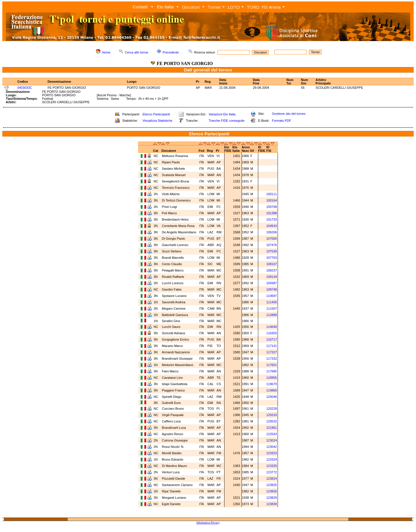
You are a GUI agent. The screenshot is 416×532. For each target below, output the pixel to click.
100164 (272, 200)
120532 (272, 421)
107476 (272, 245)
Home (106, 52)
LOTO (234, 7)
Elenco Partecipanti (156, 114)
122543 (272, 434)
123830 (272, 504)
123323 (272, 453)
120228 (272, 409)
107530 (272, 251)
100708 (272, 207)
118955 (272, 378)
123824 (272, 479)
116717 (272, 339)
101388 (272, 213)
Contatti (140, 7)
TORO (253, 7)
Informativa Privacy (208, 523)
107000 (272, 239)
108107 (272, 264)
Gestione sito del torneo (289, 114)
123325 (272, 466)
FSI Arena (271, 7)
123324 (272, 459)
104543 (272, 226)
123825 (272, 485)
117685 (272, 371)
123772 (272, 472)
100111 (272, 194)
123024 (272, 440)
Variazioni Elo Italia (222, 114)
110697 (272, 296)
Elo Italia (165, 7)
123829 (272, 498)
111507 (272, 309)
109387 (272, 283)
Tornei (214, 7)
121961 (272, 428)
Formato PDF (282, 121)
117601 (272, 365)
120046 (272, 397)
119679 (272, 384)
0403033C (25, 88)
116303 (272, 333)
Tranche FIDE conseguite (226, 121)
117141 (272, 346)
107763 (272, 258)
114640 (272, 327)
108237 (272, 270)
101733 (272, 219)
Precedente (171, 52)
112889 (272, 315)
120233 (272, 415)
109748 (272, 289)
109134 (272, 277)
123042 (272, 447)
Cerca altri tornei (136, 52)
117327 (272, 352)
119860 (272, 390)
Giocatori (191, 7)
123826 (272, 491)
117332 (272, 359)
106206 (272, 232)
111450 (272, 302)
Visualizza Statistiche (157, 121)
